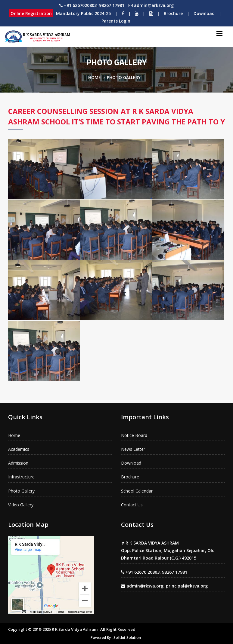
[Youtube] (137, 13)
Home (95, 77)
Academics (19, 449)
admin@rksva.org (145, 586)
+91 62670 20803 (143, 572)
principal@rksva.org (187, 586)
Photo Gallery (21, 491)
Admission (18, 463)
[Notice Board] (151, 13)
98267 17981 (112, 5)
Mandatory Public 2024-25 (83, 13)
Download (204, 13)
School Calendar (137, 491)
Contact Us (132, 505)
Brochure (173, 13)
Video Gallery (21, 505)
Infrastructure (21, 477)
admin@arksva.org (154, 5)
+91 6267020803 (80, 5)
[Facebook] (123, 13)
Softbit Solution (127, 638)
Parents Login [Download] (116, 21)
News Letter (133, 449)
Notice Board (134, 435)
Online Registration (31, 13)
